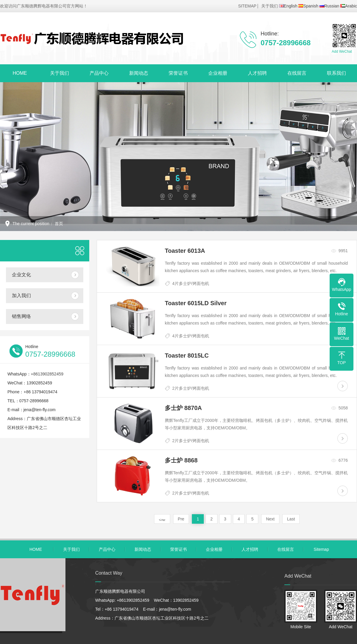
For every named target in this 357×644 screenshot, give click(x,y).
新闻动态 (139, 73)
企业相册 (218, 73)
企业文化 (21, 275)
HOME (20, 73)
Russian (329, 6)
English (288, 6)
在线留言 (297, 73)
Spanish (308, 6)
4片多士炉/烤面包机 (191, 283)
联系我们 (336, 73)
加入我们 (21, 296)
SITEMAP (247, 6)
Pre (181, 519)
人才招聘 (257, 73)
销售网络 (21, 316)
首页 (59, 224)
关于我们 (270, 6)
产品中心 (99, 73)
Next (270, 519)
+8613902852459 (47, 374)
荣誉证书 (178, 73)
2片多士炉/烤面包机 (191, 388)
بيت (162, 519)
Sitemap (321, 549)
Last (291, 519)
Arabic (349, 6)
